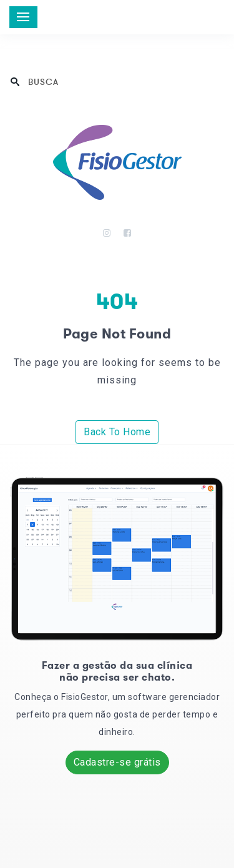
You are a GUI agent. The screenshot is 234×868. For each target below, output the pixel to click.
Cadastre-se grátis (117, 762)
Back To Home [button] (117, 432)
